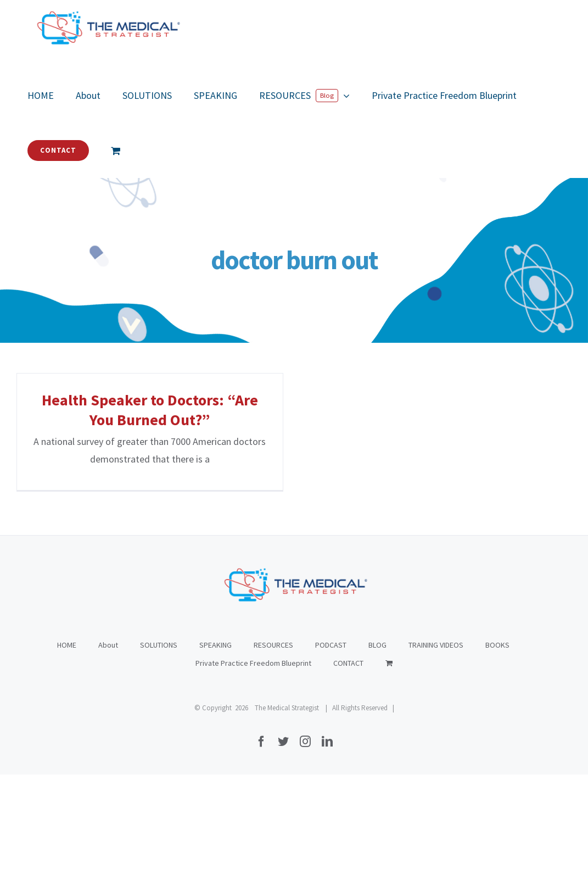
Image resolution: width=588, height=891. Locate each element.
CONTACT (348, 779)
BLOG (377, 761)
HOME (67, 761)
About (108, 761)
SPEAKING (215, 761)
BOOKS (497, 761)
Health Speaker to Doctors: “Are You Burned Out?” (150, 410)
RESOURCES (273, 761)
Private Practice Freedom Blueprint (253, 779)
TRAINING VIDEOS (436, 761)
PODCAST (331, 761)
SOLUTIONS (159, 761)
